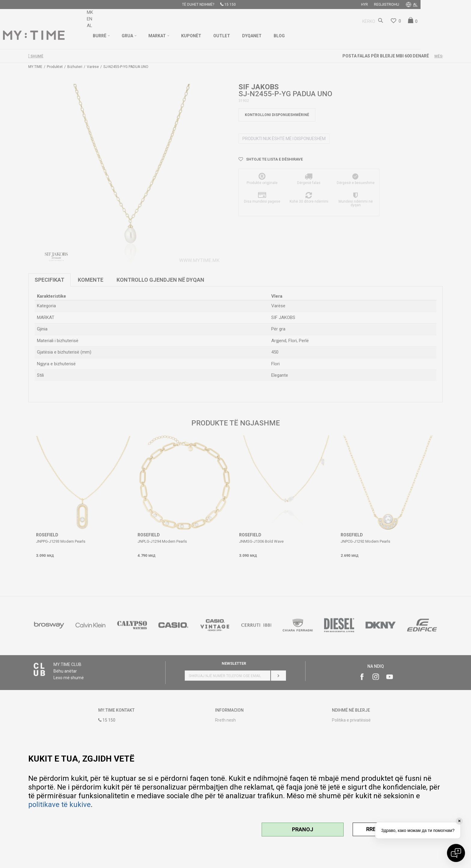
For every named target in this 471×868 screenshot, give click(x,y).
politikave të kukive (59, 805)
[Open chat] (456, 853)
